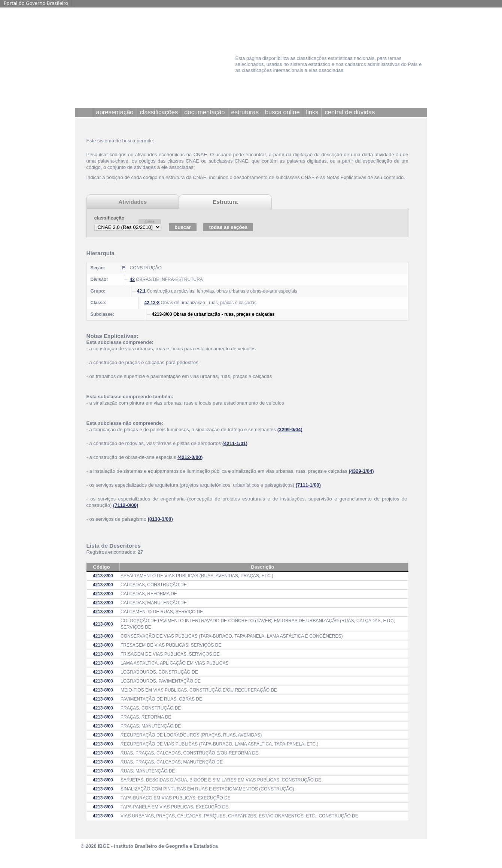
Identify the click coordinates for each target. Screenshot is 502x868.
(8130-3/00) (160, 519)
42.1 (141, 291)
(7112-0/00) (126, 505)
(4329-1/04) (361, 471)
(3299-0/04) (290, 430)
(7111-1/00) (308, 485)
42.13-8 (152, 303)
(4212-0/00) (190, 457)
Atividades (133, 202)
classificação (109, 218)
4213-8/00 (103, 576)
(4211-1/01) (235, 443)
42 (132, 279)
